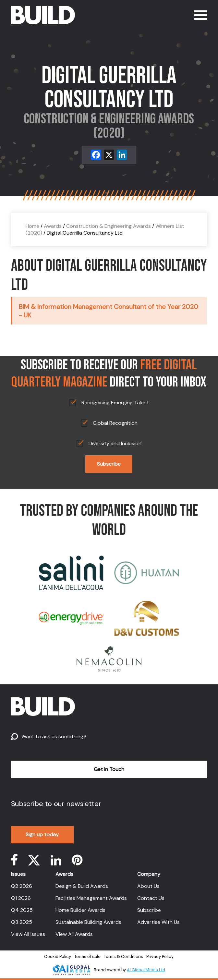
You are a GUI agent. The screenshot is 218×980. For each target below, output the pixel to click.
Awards (53, 226)
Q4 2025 (22, 910)
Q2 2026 (22, 886)
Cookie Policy (58, 956)
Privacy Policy (160, 956)
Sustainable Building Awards (88, 922)
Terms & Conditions (123, 956)
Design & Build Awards (82, 886)
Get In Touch (109, 769)
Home (32, 226)
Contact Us (151, 898)
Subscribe (109, 464)
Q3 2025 (22, 922)
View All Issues (28, 934)
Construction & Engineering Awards (109, 226)
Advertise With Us (158, 922)
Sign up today (42, 834)
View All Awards (74, 934)
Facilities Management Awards (91, 898)
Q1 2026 (21, 898)
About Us (148, 886)
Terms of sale (87, 956)
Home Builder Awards (80, 910)
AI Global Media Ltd (146, 970)
